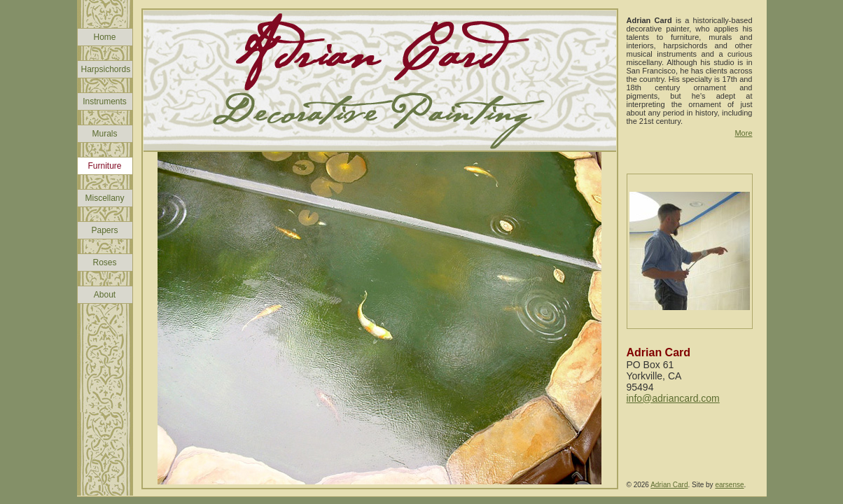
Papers (104, 230)
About (105, 295)
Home (104, 37)
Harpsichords (106, 69)
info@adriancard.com (673, 398)
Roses (104, 262)
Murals (104, 134)
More (743, 133)
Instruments (105, 101)
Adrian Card (669, 485)
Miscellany (104, 198)
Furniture (104, 166)
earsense (729, 485)
